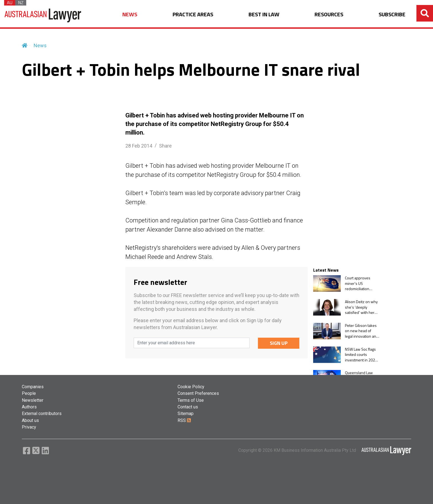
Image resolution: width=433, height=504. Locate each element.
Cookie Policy (191, 387)
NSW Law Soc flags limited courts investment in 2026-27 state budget (362, 355)
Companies (33, 387)
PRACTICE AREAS (193, 15)
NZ (21, 3)
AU (10, 3)
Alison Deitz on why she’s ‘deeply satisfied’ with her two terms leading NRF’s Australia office (362, 307)
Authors (29, 407)
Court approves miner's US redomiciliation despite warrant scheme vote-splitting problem (359, 283)
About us (30, 420)
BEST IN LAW (264, 15)
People (29, 393)
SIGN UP (279, 343)
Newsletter (33, 400)
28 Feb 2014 (139, 146)
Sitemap (186, 414)
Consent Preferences (198, 393)
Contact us (188, 407)
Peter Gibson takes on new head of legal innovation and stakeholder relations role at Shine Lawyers (362, 331)
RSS (184, 420)
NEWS (130, 15)
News (40, 45)
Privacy (29, 427)
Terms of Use (191, 400)
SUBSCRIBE (392, 15)
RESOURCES (329, 15)
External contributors (42, 414)
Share (165, 146)
